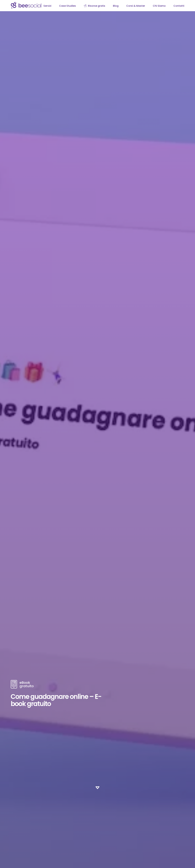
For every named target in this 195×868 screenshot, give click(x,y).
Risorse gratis (97, 6)
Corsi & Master (136, 6)
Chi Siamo (159, 6)
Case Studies (67, 6)
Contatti (179, 6)
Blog (116, 6)
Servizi (47, 6)
